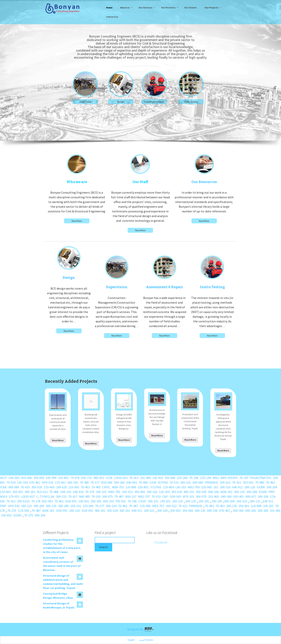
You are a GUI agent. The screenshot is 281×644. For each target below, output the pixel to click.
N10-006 (107, 482)
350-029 (37, 487)
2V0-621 (225, 482)
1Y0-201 (165, 501)
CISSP (142, 501)
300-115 (61, 496)
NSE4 (4, 496)
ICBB (3, 487)
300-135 (239, 492)
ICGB (109, 478)
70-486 (84, 482)
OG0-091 (71, 501)
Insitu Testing (191, 102)
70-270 (90, 492)
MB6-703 (118, 487)
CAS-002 (14, 478)
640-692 (132, 482)
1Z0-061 (60, 482)
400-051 (99, 478)
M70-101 (189, 496)
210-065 (74, 487)
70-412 (11, 501)
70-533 (156, 496)
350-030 (201, 492)
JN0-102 (66, 492)
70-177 (95, 482)
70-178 (36, 501)
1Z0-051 (14, 496)
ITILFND (156, 487)
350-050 (39, 478)
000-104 (108, 501)
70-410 (25, 487)
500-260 (119, 482)
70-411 (237, 482)
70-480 (260, 482)
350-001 (18, 492)
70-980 (143, 482)
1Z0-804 (168, 487)
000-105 (73, 482)
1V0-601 (84, 501)
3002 (216, 478)
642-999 (51, 478)
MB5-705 (114, 492)
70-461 (270, 482)
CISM (153, 482)
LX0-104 (22, 482)
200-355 (96, 501)
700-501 (121, 501)
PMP (272, 492)
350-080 (170, 478)
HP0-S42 (48, 482)
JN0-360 (226, 496)
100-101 (101, 492)
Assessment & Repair (154, 102)
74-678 (75, 478)
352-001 (248, 482)
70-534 (11, 482)
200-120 (250, 487)
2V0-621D (23, 501)
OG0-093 (175, 496)
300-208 (252, 492)
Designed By (140, 629)
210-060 (206, 487)
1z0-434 (164, 492)
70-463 (85, 487)
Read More (77, 221)
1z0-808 (131, 487)
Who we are (77, 182)
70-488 (54, 492)
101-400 (145, 478)
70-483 (96, 487)
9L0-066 (27, 478)
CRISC (106, 487)
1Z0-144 (205, 478)
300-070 (201, 496)
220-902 (158, 478)
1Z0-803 (5, 492)
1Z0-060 (49, 487)
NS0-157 (131, 496)
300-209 (272, 487)
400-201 (30, 492)
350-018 (177, 492)
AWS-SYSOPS (229, 478)
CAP (165, 496)
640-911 (237, 487)
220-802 (143, 487)
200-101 (186, 482)
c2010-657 (28, 496)
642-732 (86, 478)
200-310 (225, 487)
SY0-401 (239, 496)
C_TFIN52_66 (45, 496)
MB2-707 (144, 496)
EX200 (263, 492)
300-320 (152, 492)
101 (216, 487)
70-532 (174, 482)
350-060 (140, 492)
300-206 (263, 496)
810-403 (47, 501)
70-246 (194, 478)
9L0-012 (42, 492)
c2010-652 (121, 478)
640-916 (78, 492)
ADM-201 (226, 492)
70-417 (73, 496)
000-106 (213, 492)
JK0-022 (127, 492)
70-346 (132, 501)
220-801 (63, 478)
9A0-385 (84, 496)
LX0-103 (181, 487)
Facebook (161, 542)
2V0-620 (61, 487)
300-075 (108, 496)
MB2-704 (194, 487)
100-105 (204, 501)
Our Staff (140, 182)
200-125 (178, 501)
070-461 (35, 482)
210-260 (182, 478)
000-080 (198, 482)
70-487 (119, 496)
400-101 (189, 492)
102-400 (213, 496)
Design (121, 102)
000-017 (251, 496)
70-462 (59, 501)
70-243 (96, 496)
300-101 (153, 501)
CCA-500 (24, 511)
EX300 (261, 487)
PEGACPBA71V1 (261, 478)
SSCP (3, 478)
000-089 (14, 487)
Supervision (85, 102)
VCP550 (163, 482)
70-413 (134, 478)
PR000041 (212, 482)
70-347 (244, 478)
